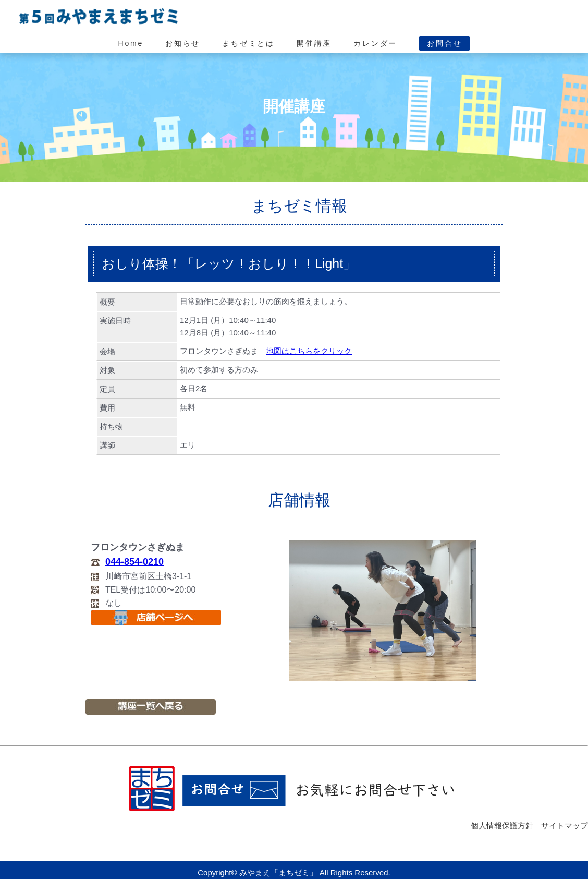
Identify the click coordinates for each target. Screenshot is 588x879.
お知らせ (183, 43)
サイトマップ (565, 826)
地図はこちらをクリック (309, 351)
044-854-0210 (134, 562)
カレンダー (375, 43)
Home (131, 43)
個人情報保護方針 (502, 826)
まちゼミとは (248, 43)
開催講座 (314, 43)
